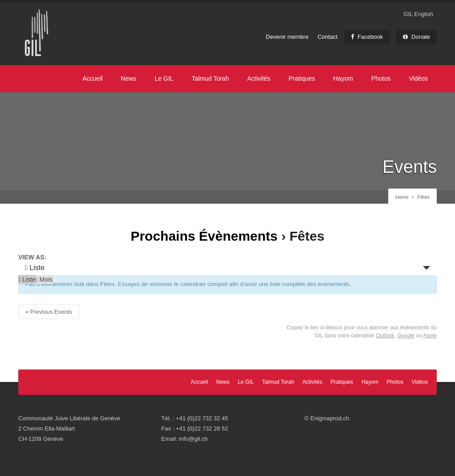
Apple (430, 336)
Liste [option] (27, 279)
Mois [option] (44, 279)
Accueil (92, 78)
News (128, 78)
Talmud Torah (210, 78)
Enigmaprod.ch (330, 418)
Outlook (385, 336)
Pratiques (302, 78)
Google (406, 336)
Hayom (343, 78)
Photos (381, 78)
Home (402, 197)
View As (31, 257)
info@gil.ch (193, 439)
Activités (259, 78)
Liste (35, 268)
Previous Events (49, 312)
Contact (327, 37)
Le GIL (164, 78)
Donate (416, 37)
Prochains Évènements (204, 236)
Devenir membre (287, 37)
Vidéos (418, 78)
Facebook (367, 37)
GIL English (418, 14)
